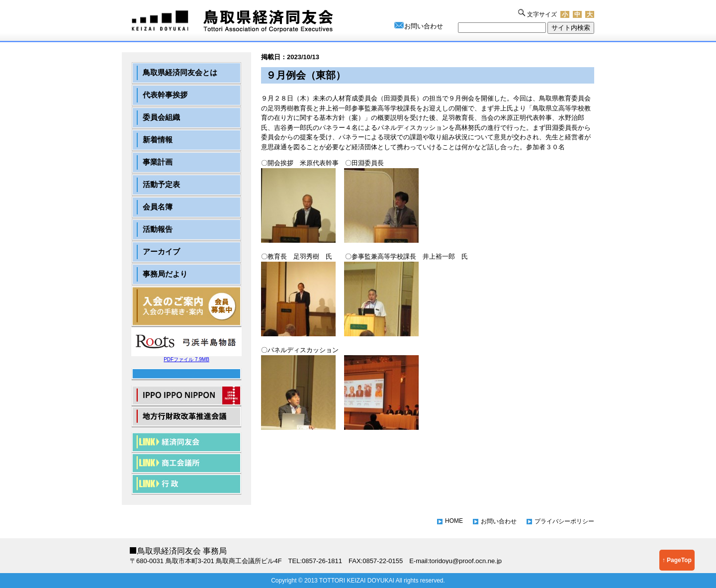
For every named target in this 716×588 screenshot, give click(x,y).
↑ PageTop (677, 560)
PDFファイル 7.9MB (186, 357)
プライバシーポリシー (564, 521)
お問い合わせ (424, 26)
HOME (454, 521)
